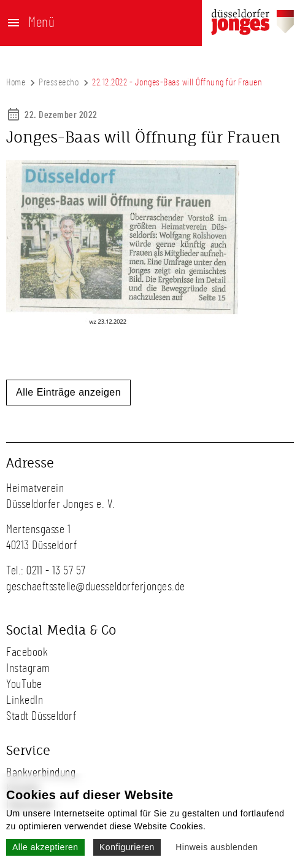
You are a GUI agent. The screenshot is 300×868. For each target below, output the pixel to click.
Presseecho (59, 82)
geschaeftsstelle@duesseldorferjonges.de (96, 587)
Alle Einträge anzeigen (68, 392)
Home (16, 82)
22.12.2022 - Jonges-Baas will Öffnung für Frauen (177, 82)
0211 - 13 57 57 (56, 571)
